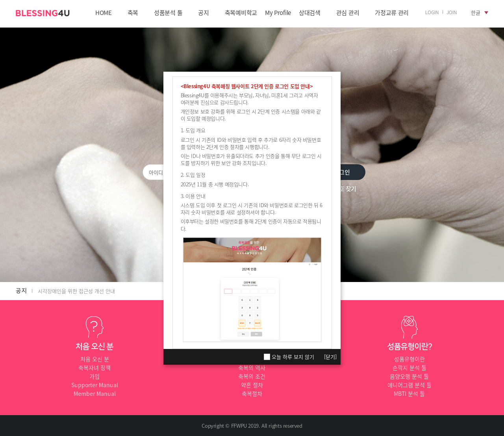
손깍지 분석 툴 (409, 367)
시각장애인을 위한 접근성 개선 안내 (76, 291)
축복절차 (252, 393)
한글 (476, 12)
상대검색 (310, 13)
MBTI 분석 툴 (409, 393)
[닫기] (330, 357)
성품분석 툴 (168, 13)
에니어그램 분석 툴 (409, 385)
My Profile (278, 13)
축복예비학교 (241, 13)
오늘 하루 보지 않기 (293, 357)
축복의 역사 (252, 367)
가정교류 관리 (392, 13)
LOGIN (432, 12)
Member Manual (95, 393)
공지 (203, 13)
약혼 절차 (252, 385)
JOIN (452, 12)
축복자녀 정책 (94, 367)
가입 (94, 376)
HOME (104, 13)
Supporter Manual (95, 385)
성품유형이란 (409, 359)
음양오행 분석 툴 (409, 376)
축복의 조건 (252, 376)
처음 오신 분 (95, 359)
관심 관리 (348, 13)
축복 (133, 13)
